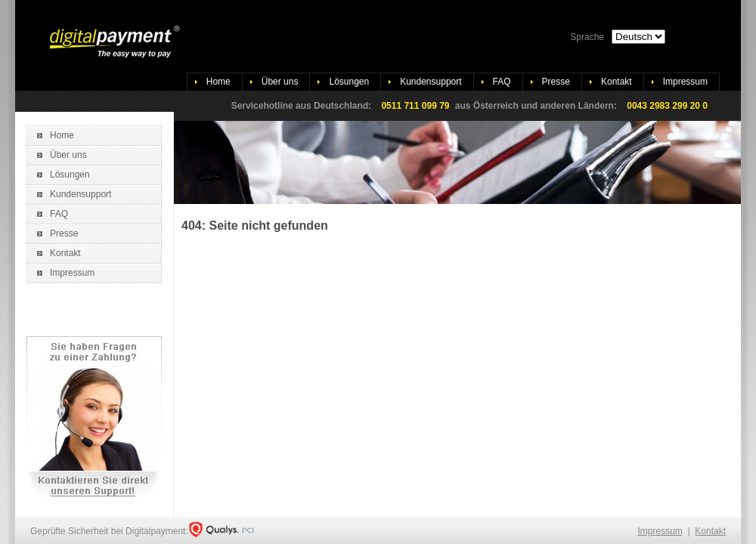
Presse (556, 82)
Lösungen (349, 82)
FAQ (502, 82)
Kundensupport (431, 82)
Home (218, 82)
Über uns (280, 82)
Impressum (685, 82)
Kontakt (617, 82)
